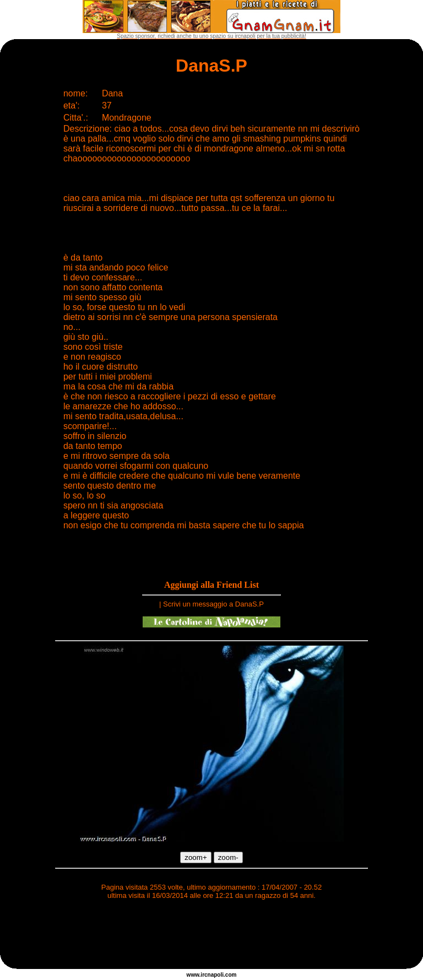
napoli (216, 975)
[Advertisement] (211, 936)
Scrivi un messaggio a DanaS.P (213, 604)
